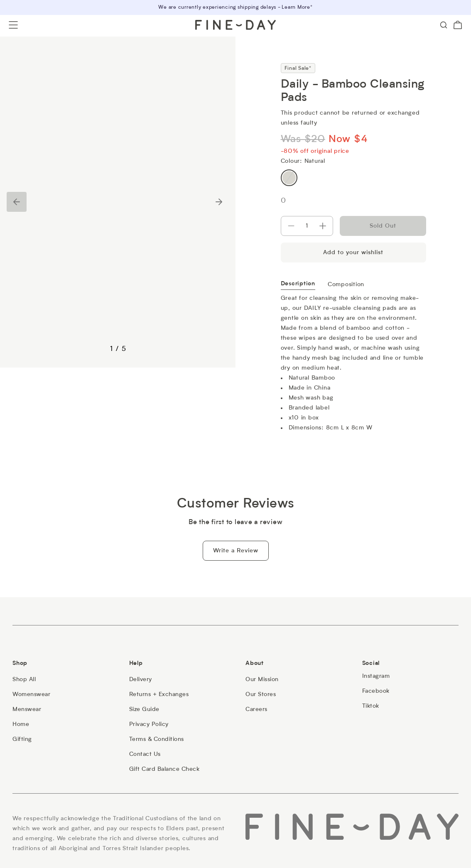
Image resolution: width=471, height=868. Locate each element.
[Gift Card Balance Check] (164, 769)
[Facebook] (376, 691)
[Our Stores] (261, 694)
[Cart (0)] (458, 25)
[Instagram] (376, 676)
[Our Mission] (262, 679)
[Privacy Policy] (149, 724)
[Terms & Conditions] (157, 739)
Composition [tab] (346, 284)
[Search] (444, 25)
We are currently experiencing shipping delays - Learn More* (235, 7)
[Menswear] (27, 709)
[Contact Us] (145, 754)
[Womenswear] (31, 694)
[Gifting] (22, 739)
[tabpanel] (353, 361)
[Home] (21, 724)
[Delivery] (141, 679)
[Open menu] (13, 25)
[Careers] (256, 709)
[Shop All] (24, 679)
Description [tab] (298, 284)
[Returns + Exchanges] (159, 694)
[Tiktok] (371, 706)
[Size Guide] (144, 709)
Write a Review (236, 551)
